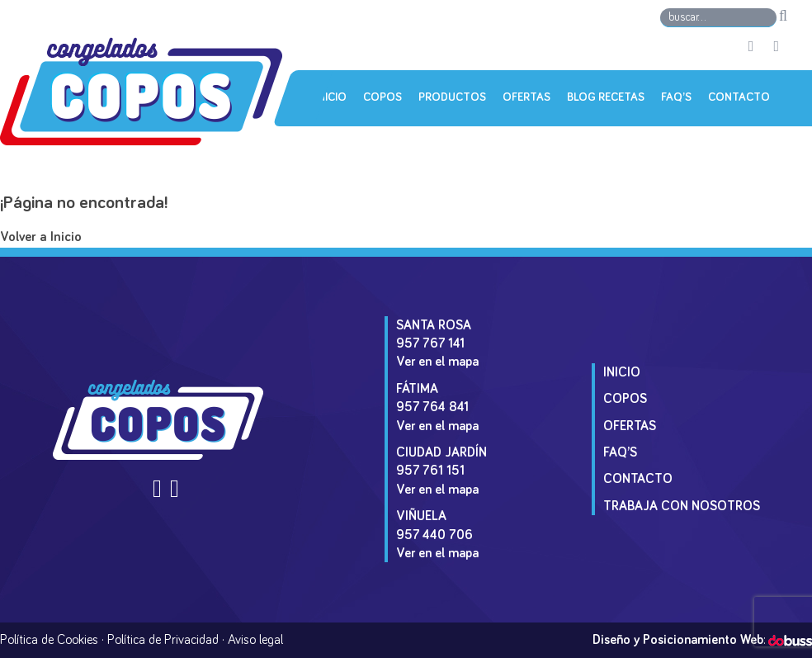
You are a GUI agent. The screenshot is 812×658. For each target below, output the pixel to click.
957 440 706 (434, 535)
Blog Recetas (606, 97)
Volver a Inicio (41, 237)
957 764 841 (432, 407)
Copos (382, 97)
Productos (452, 97)
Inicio (331, 97)
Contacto (739, 97)
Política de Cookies (49, 640)
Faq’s (676, 97)
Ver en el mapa (437, 362)
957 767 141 (430, 343)
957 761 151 (430, 471)
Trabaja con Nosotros (682, 506)
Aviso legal (255, 640)
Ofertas (526, 97)
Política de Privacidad (163, 640)
